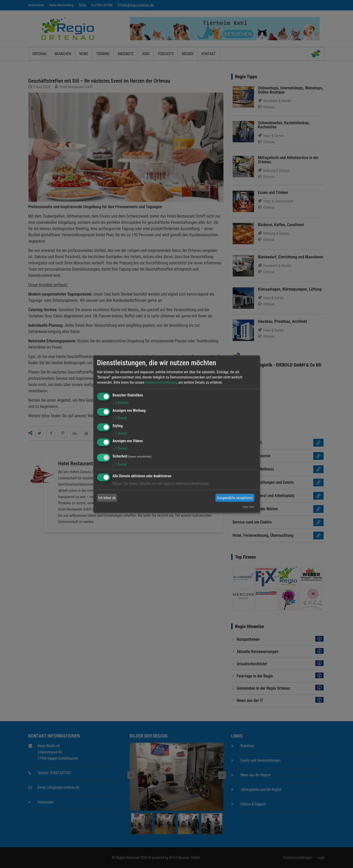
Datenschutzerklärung (161, 382)
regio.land (248, 507)
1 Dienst (120, 418)
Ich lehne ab (107, 498)
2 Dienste (121, 403)
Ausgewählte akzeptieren (235, 498)
